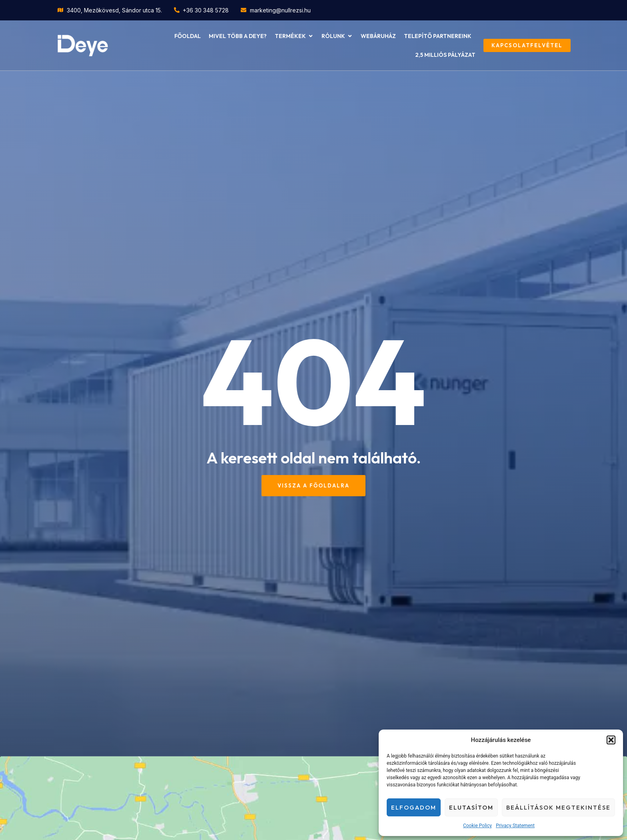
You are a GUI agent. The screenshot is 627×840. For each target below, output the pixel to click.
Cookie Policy (477, 826)
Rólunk (337, 36)
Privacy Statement (515, 826)
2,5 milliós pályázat (445, 55)
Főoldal (188, 36)
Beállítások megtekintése (558, 807)
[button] (611, 740)
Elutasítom (471, 807)
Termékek (294, 36)
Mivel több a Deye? (238, 36)
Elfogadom (414, 807)
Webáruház (378, 36)
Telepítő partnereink (438, 36)
